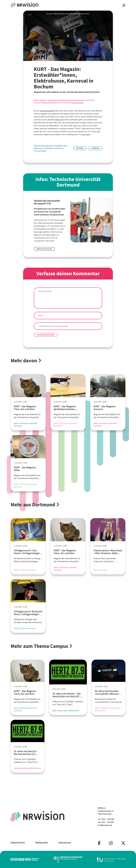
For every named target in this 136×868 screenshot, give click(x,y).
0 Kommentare (78, 103)
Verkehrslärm (49, 148)
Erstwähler (58, 146)
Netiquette (42, 843)
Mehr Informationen (44, 249)
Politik (57, 120)
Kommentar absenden (46, 335)
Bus (65, 146)
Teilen (80, 148)
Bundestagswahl (46, 111)
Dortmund (80, 100)
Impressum (65, 843)
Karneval (59, 148)
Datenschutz (18, 843)
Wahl (36, 146)
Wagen (44, 151)
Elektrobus (38, 148)
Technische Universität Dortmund (61, 100)
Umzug (37, 151)
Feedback (95, 148)
